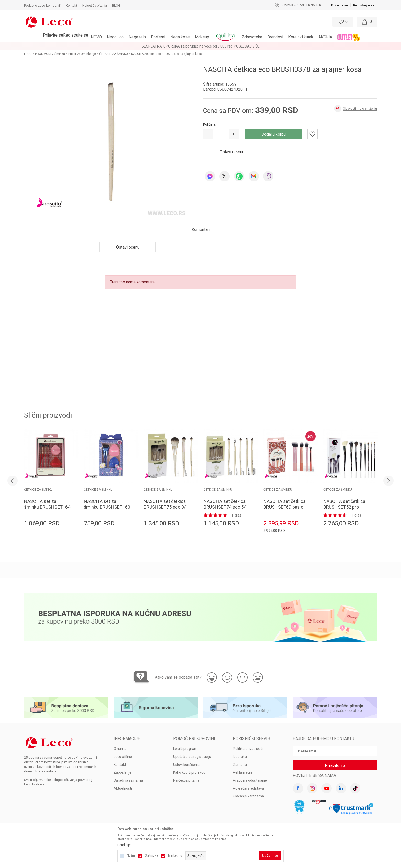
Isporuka (240, 757)
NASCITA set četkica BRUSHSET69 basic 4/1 (284, 507)
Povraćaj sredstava (248, 788)
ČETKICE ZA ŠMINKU (114, 54)
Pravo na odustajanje (250, 780)
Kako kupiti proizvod (189, 772)
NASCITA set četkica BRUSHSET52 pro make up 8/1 (344, 507)
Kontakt (120, 765)
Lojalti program (185, 749)
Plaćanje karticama (248, 796)
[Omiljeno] (342, 22)
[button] (178, 22)
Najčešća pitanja (186, 780)
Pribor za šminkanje (82, 54)
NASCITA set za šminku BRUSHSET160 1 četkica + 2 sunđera (107, 507)
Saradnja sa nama (128, 780)
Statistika (151, 855)
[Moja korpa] (367, 22)
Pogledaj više (247, 46)
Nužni (131, 855)
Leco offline (123, 757)
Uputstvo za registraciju (192, 757)
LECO (28, 54)
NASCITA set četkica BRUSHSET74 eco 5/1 (226, 504)
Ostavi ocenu (231, 152)
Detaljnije (124, 845)
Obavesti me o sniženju (360, 108)
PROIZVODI (43, 54)
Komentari (201, 230)
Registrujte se (364, 5)
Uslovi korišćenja (186, 765)
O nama (120, 749)
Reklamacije (243, 772)
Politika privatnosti (248, 749)
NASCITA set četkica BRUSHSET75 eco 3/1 (166, 504)
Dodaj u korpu (274, 134)
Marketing (175, 855)
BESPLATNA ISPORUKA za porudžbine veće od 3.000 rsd (187, 46)
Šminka (60, 54)
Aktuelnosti (123, 788)
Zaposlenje (122, 772)
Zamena (240, 765)
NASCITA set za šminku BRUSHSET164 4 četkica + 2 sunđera (47, 507)
